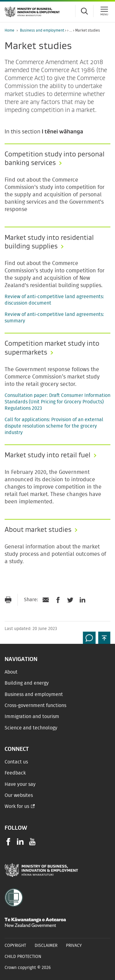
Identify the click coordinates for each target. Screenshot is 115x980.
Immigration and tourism (32, 717)
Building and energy (27, 683)
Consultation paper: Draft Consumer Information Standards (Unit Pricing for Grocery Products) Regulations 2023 (57, 402)
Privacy (74, 946)
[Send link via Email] (46, 600)
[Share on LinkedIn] (82, 600)
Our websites (19, 795)
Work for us (17, 806)
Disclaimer (46, 946)
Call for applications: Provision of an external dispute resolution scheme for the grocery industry (54, 426)
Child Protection (23, 957)
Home (10, 30)
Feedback (15, 773)
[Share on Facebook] (58, 600)
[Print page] (8, 600)
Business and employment (42, 30)
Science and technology (31, 728)
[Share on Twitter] (70, 600)
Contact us (16, 762)
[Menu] (104, 11)
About (11, 672)
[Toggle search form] (84, 11)
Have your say (20, 784)
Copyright (15, 946)
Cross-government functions (35, 705)
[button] (104, 638)
